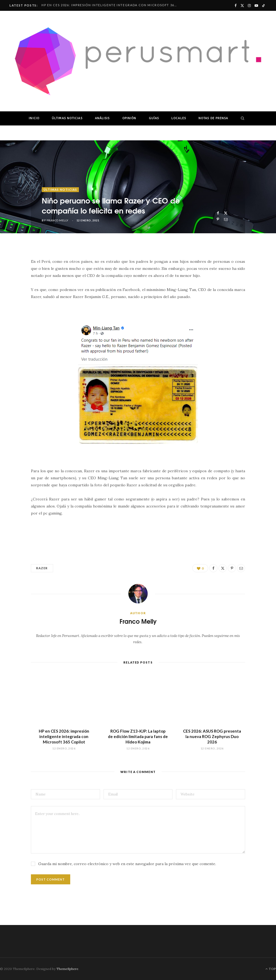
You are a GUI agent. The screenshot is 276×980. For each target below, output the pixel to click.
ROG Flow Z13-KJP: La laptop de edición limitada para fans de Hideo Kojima (138, 737)
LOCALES (179, 118)
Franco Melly (58, 220)
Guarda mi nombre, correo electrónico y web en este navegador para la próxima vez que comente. (127, 864)
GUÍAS (154, 118)
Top (271, 969)
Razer (42, 568)
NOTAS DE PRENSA (213, 118)
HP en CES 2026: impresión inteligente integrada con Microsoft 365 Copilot (111, 5)
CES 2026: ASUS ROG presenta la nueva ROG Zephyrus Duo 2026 (212, 737)
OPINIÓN (129, 118)
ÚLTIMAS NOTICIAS (67, 118)
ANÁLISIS (102, 118)
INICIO (34, 118)
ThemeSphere (67, 969)
